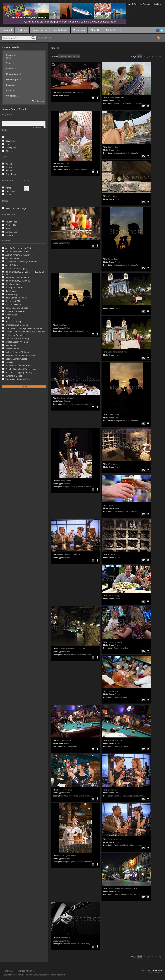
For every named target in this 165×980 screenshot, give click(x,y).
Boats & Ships (12, 294)
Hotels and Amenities (15, 335)
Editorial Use (11, 232)
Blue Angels (11, 291)
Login (129, 4)
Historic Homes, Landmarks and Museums (25, 332)
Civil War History (13, 305)
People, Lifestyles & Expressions (21, 369)
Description (11, 148)
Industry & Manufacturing (17, 338)
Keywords (10, 141)
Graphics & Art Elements (17, 325)
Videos (9, 164)
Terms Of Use (8, 971)
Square (9, 195)
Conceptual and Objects (17, 308)
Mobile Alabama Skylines (17, 352)
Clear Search (38, 101)
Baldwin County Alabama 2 (18, 281)
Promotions (79, 30)
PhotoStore (157, 971)
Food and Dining (13, 322)
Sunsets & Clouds (14, 376)
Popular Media (60, 30)
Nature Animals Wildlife (16, 359)
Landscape (11, 191)
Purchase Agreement (26, 971)
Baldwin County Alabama (17, 277)
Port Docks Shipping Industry (19, 372)
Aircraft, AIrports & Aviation (18, 255)
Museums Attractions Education (20, 355)
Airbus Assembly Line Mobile (19, 252)
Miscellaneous (12, 349)
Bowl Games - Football (16, 298)
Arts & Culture (12, 265)
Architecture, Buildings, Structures (21, 262)
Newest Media (40, 30)
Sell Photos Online (155, 973)
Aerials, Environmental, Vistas (19, 248)
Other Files (11, 174)
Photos (9, 167)
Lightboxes (158, 4)
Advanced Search (45, 38)
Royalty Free (11, 222)
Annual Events (12, 258)
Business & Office (14, 301)
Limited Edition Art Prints (17, 342)
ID (7, 138)
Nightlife (9, 362)
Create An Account (142, 4)
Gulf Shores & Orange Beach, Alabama (24, 328)
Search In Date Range (16, 208)
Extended (10, 235)
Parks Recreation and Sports (19, 366)
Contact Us (112, 30)
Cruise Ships (11, 315)
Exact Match (38, 127)
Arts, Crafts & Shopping (16, 268)
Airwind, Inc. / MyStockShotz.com (32, 975)
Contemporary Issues (15, 311)
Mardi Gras (11, 345)
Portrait (9, 188)
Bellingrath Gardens (15, 288)
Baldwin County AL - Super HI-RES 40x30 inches (23, 273)
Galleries (22, 30)
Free (8, 229)
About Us (95, 30)
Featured (7, 30)
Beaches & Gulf (13, 284)
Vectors (9, 171)
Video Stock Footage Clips (18, 379)
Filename (10, 151)
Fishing (9, 318)
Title (7, 144)
